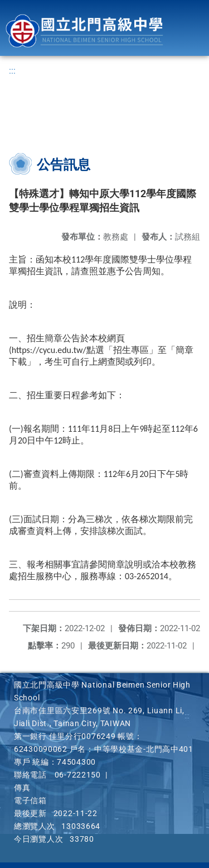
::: (12, 71)
